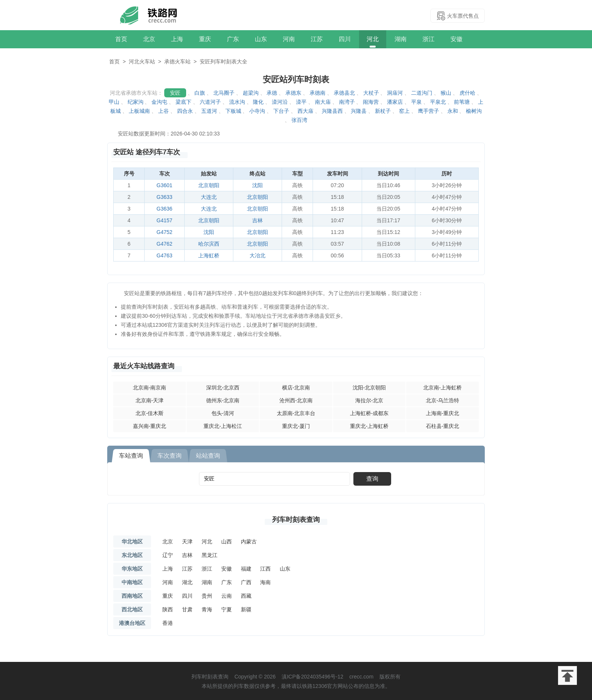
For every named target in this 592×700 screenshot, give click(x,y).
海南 (265, 582)
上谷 (163, 111)
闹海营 (371, 102)
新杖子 (383, 111)
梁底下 (183, 102)
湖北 (187, 582)
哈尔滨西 (209, 244)
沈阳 (257, 185)
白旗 (200, 93)
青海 (207, 609)
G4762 (165, 244)
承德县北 (344, 93)
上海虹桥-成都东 (369, 413)
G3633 (165, 197)
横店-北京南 (296, 388)
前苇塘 (462, 102)
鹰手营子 (429, 111)
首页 (121, 39)
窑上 (404, 111)
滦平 (301, 102)
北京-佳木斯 (150, 413)
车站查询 (131, 456)
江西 (265, 569)
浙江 (429, 39)
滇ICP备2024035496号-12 (312, 677)
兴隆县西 (332, 111)
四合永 (185, 111)
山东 (261, 39)
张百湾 (299, 120)
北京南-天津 (150, 400)
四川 (345, 39)
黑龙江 (210, 555)
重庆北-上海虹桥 (369, 426)
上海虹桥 (209, 255)
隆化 (258, 102)
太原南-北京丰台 (296, 413)
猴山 (446, 93)
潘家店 (395, 102)
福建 (246, 569)
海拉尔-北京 (369, 400)
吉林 (257, 220)
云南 (227, 596)
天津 (187, 542)
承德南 (318, 93)
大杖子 (371, 93)
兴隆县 (359, 111)
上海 (177, 39)
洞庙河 (395, 93)
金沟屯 (159, 102)
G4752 (165, 232)
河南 (289, 39)
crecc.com (361, 677)
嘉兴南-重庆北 (150, 426)
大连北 (209, 197)
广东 (233, 39)
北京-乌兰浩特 (443, 400)
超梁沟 (251, 93)
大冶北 (257, 255)
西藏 (246, 596)
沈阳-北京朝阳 (369, 388)
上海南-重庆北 (443, 413)
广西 (246, 582)
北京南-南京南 (150, 388)
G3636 (165, 209)
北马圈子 (224, 93)
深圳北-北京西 (223, 388)
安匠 (175, 93)
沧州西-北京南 (296, 400)
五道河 (209, 111)
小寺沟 (257, 111)
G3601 (165, 185)
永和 (453, 111)
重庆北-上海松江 (223, 426)
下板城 (233, 111)
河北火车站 (142, 62)
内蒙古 (249, 542)
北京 (149, 39)
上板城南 (139, 111)
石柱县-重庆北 (443, 426)
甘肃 (187, 609)
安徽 (456, 39)
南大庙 (323, 102)
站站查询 (208, 456)
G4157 (165, 220)
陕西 (168, 609)
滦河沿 (280, 102)
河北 (373, 39)
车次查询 (170, 456)
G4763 (165, 255)
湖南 (401, 39)
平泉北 (438, 102)
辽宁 (168, 555)
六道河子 (210, 102)
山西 (227, 542)
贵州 (207, 596)
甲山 (114, 102)
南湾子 (347, 102)
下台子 (281, 111)
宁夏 (227, 609)
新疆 (246, 609)
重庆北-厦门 (296, 426)
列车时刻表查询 (296, 520)
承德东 (293, 93)
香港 (168, 623)
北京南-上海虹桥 (443, 388)
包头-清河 (223, 413)
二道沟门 (422, 93)
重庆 (205, 39)
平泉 (416, 102)
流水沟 (237, 102)
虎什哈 (467, 93)
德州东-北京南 (223, 400)
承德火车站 (177, 62)
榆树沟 (474, 111)
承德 (272, 93)
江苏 (317, 39)
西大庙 (305, 111)
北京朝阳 (209, 185)
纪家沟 (136, 102)
